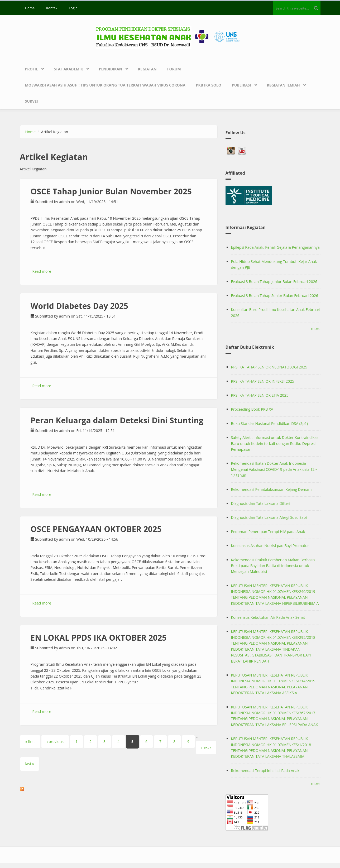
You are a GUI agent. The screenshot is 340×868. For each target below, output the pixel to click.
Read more (42, 271)
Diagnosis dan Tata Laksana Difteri (261, 503)
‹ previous (55, 742)
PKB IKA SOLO (209, 85)
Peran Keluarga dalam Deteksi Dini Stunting (117, 420)
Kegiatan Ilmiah (283, 85)
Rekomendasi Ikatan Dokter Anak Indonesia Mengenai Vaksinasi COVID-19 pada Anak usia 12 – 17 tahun (274, 469)
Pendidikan (111, 69)
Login (73, 8)
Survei (32, 101)
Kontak (52, 8)
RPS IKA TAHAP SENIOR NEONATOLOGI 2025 (269, 367)
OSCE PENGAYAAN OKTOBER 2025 (96, 529)
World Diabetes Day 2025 (80, 306)
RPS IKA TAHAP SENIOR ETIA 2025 (260, 395)
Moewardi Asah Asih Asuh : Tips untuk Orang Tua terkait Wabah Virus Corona (105, 85)
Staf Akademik (68, 69)
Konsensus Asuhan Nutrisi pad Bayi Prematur (270, 546)
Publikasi (241, 85)
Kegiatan (147, 69)
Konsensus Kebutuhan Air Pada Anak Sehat (268, 617)
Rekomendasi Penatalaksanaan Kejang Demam (271, 489)
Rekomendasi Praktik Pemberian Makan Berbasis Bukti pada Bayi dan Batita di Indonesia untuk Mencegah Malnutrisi (273, 566)
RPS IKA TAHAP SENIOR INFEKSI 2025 (263, 381)
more (316, 329)
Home (30, 8)
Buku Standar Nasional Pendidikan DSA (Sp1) (270, 423)
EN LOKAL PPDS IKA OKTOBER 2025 (99, 638)
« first (30, 742)
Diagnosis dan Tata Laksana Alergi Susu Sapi (269, 517)
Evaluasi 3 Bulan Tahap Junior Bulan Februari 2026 (274, 282)
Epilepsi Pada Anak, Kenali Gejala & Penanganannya (275, 247)
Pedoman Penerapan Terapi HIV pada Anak (268, 532)
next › (206, 747)
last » (30, 764)
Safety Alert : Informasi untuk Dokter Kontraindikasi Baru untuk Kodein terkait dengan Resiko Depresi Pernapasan (275, 443)
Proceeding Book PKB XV (252, 409)
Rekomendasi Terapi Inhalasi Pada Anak (265, 771)
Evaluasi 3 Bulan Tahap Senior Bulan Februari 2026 (275, 296)
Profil (32, 69)
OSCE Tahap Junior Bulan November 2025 (111, 191)
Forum (174, 69)
